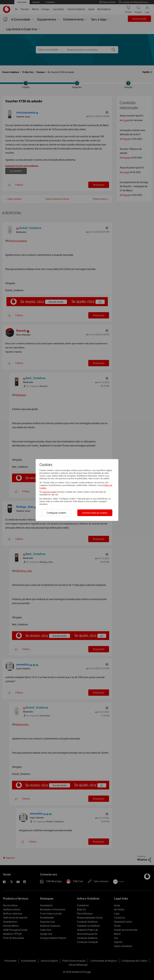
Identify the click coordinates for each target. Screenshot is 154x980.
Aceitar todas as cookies (95, 513)
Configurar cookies (56, 513)
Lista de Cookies (50, 492)
